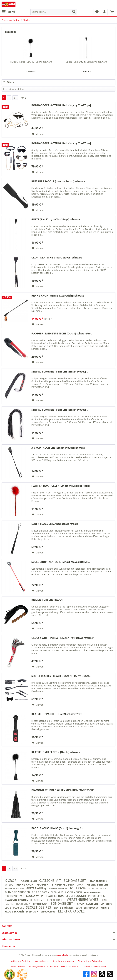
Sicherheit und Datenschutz (91, 961)
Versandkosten (63, 955)
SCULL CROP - (78, 888)
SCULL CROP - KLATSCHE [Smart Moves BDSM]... (61, 562)
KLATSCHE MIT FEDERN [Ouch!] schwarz (31, 62)
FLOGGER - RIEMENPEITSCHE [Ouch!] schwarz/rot (62, 334)
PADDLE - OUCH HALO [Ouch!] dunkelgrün (57, 828)
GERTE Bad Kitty (37, 888)
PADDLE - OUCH (74, 892)
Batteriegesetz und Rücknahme (43, 966)
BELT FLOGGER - (41, 892)
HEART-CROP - (24, 904)
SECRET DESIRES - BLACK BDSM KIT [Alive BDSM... (61, 676)
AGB (63, 966)
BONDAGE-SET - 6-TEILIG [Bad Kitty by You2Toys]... (62, 105)
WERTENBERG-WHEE (83, 899)
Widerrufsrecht (18, 966)
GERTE (105, 908)
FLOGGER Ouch (15, 912)
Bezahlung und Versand (63, 961)
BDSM (79, 908)
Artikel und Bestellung (21, 961)
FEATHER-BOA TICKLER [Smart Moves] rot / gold (61, 486)
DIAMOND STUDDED (18, 892)
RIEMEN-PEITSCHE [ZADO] (47, 600)
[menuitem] (8, 12)
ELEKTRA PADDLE (71, 911)
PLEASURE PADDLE (17, 900)
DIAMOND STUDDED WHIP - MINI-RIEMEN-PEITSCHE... (64, 790)
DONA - (81, 885)
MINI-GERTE (106, 904)
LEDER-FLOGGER (76, 896)
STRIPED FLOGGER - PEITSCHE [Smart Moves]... (60, 372)
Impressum (74, 966)
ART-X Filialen (100, 966)
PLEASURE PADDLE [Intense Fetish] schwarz (58, 181)
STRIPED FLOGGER (63, 885)
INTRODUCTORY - (97, 896)
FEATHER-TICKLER (98, 881)
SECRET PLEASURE (15, 908)
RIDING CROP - (26, 885)
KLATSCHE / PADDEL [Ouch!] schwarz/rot (56, 714)
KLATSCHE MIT (50, 881)
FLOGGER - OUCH (29, 881)
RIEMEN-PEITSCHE (97, 885)
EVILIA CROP (32, 912)
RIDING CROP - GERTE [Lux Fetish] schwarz (58, 296)
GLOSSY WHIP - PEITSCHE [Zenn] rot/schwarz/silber (63, 638)
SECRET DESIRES (39, 907)
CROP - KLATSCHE (88, 904)
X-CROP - (12, 881)
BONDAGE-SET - (76, 881)
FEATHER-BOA (55, 896)
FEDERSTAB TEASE (15, 896)
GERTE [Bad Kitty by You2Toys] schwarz (86, 62)
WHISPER (10, 885)
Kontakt (86, 966)
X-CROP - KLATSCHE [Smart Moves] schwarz (58, 448)
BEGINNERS (57, 892)
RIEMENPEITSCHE (56, 900)
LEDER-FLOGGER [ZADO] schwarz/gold (55, 524)
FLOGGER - (43, 885)
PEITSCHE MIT (37, 900)
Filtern (9, 82)
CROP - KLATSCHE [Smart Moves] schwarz (57, 258)
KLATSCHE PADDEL (15, 888)
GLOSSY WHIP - (35, 896)
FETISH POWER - (41, 904)
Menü (8, 11)
